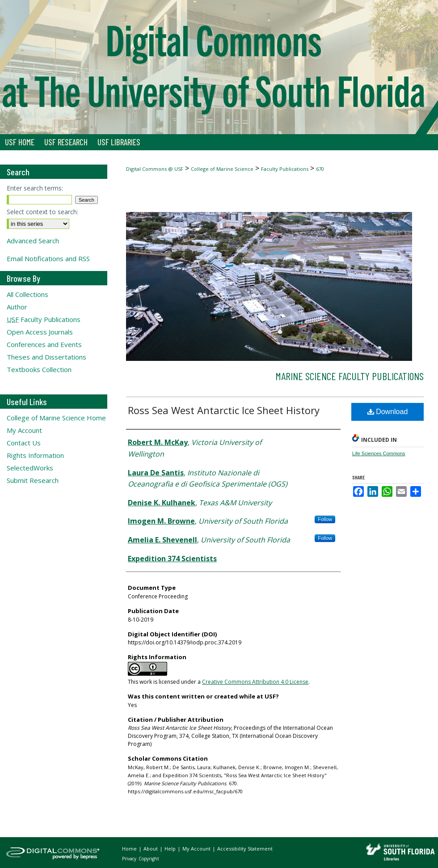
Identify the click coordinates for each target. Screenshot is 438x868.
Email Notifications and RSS (48, 258)
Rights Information (35, 455)
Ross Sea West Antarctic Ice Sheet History (224, 410)
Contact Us (24, 443)
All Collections (27, 294)
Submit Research (33, 480)
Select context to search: (42, 212)
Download (388, 412)
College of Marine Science (222, 169)
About (151, 849)
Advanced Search (33, 241)
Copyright (149, 859)
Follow (325, 519)
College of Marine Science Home (56, 418)
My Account (24, 430)
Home (130, 849)
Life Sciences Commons (379, 453)
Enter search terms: (35, 188)
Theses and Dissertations (46, 357)
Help (171, 849)
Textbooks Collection (39, 369)
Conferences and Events (44, 344)
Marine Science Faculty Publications (350, 376)
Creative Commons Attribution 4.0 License (255, 682)
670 (320, 169)
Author (17, 307)
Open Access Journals (40, 332)
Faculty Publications (285, 169)
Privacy (130, 859)
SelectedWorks (30, 468)
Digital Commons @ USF (155, 169)
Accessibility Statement (245, 849)
